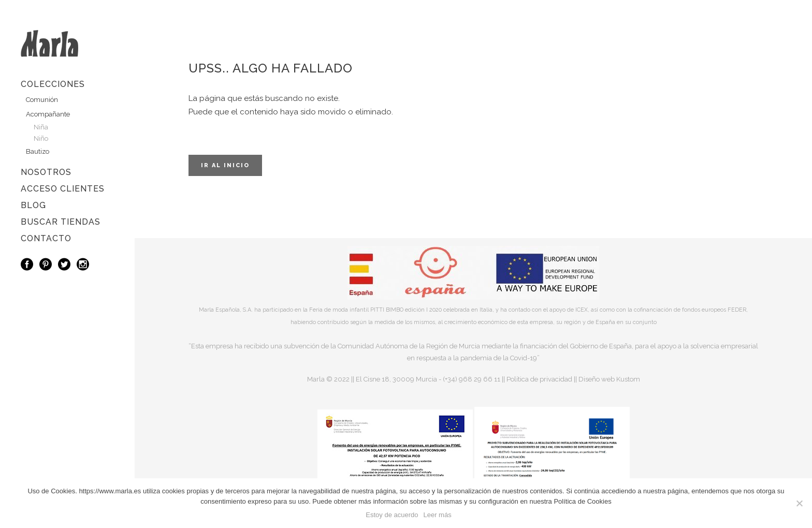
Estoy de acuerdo (392, 515)
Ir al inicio (225, 165)
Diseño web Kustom (609, 379)
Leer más (437, 515)
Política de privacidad (539, 379)
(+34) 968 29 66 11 (472, 379)
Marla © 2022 (328, 379)
